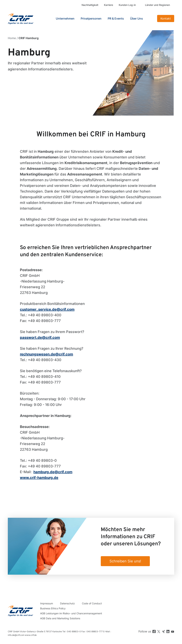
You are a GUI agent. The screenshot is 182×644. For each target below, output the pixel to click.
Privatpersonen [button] (91, 18)
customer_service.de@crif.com (47, 309)
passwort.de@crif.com (40, 337)
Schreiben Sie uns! (125, 561)
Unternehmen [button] (65, 18)
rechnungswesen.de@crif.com (46, 354)
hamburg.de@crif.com (53, 472)
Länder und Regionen (157, 5)
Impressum (47, 603)
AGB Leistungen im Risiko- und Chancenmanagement (71, 613)
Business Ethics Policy (53, 608)
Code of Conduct (92, 603)
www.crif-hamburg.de (39, 478)
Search (151, 18)
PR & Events (116, 18)
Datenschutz (67, 603)
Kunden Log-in (127, 5)
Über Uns (136, 18)
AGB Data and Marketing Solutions (60, 618)
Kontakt (166, 18)
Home (12, 38)
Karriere (109, 5)
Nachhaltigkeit (90, 5)
